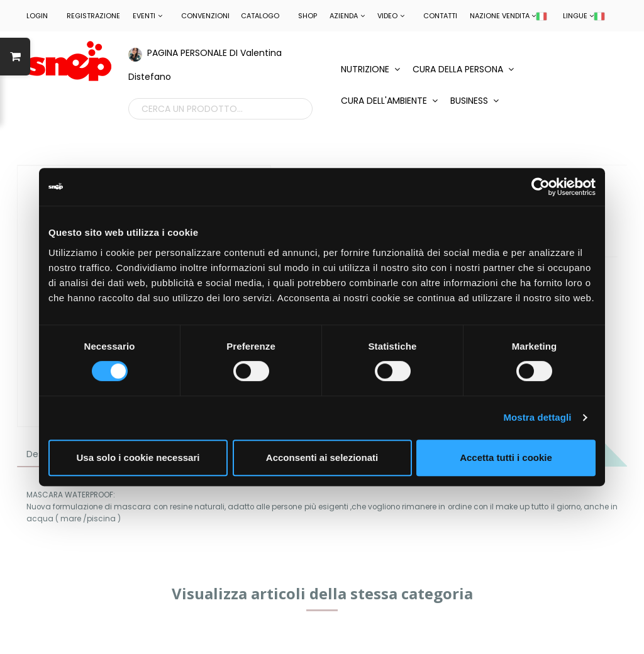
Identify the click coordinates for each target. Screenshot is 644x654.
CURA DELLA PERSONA (463, 69)
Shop (308, 16)
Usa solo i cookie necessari (138, 457)
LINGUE (584, 16)
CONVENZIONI (205, 16)
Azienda (347, 16)
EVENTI (147, 16)
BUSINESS (475, 101)
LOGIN (37, 16)
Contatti (440, 16)
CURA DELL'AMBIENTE (389, 101)
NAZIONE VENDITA (508, 16)
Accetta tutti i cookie (506, 457)
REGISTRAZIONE (93, 16)
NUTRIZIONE (370, 69)
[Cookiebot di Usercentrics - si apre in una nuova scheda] (541, 187)
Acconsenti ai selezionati (322, 457)
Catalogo (260, 16)
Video (391, 16)
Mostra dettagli (537, 417)
